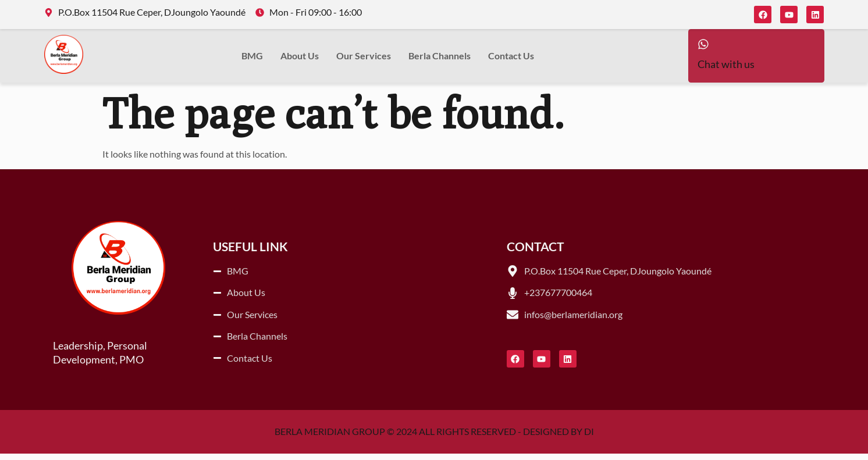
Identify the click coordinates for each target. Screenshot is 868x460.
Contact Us (511, 59)
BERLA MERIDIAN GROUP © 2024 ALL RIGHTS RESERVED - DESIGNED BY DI (434, 438)
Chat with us (726, 71)
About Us (300, 59)
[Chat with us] (707, 48)
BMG (252, 59)
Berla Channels (440, 59)
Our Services (364, 59)
